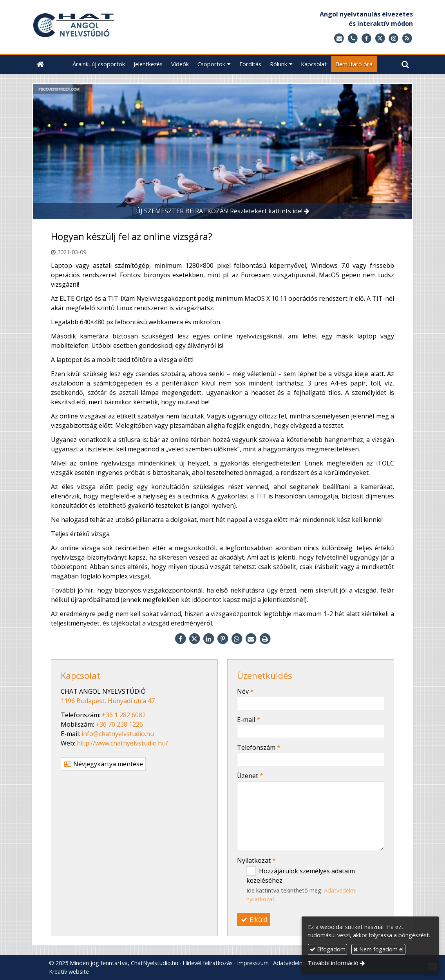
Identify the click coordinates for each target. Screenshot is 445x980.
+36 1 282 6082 (124, 715)
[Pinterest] (222, 639)
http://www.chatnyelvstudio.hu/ (122, 743)
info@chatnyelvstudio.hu (118, 734)
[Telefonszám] (353, 39)
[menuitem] (99, 64)
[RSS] (407, 39)
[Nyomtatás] (265, 639)
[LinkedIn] (208, 639)
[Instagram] (393, 39)
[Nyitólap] (118, 27)
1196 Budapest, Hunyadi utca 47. (108, 701)
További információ (333, 963)
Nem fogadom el (378, 949)
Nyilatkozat (256, 860)
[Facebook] (366, 39)
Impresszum (253, 963)
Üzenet (250, 776)
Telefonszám (259, 747)
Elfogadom (328, 949)
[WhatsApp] (237, 639)
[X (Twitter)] (380, 39)
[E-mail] (339, 39)
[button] (405, 64)
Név (245, 691)
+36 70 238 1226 (119, 724)
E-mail (249, 720)
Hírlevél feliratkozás (208, 963)
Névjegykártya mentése (103, 764)
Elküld (253, 920)
